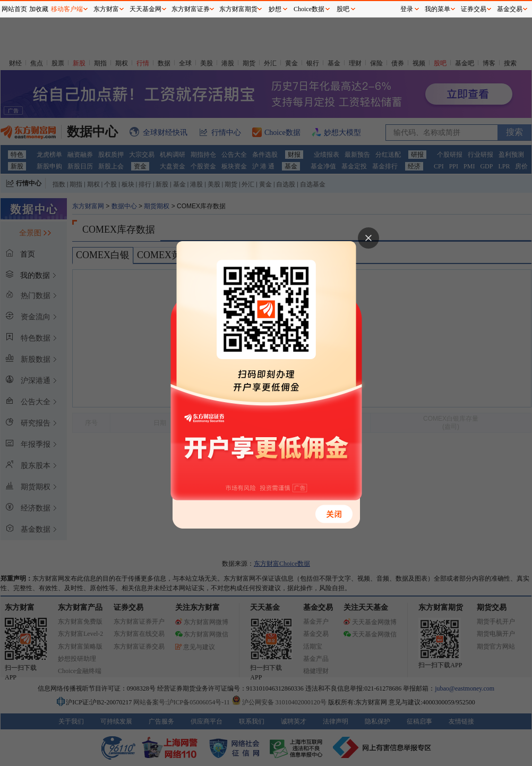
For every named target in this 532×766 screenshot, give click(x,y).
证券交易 (474, 9)
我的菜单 (437, 9)
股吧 (343, 9)
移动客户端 (67, 9)
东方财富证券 (191, 9)
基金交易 (510, 9)
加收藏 (39, 9)
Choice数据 (309, 9)
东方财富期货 (238, 9)
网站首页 (14, 9)
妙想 (275, 9)
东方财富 (106, 9)
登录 (407, 9)
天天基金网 (145, 9)
